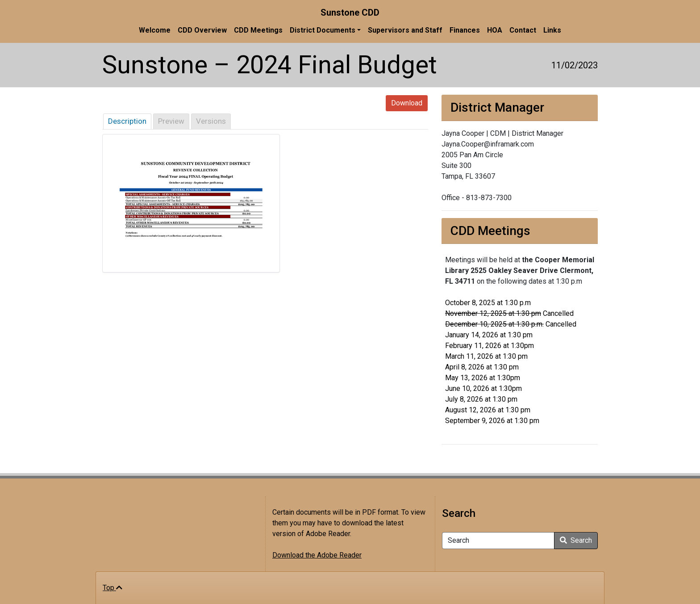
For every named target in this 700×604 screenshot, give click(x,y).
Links (552, 30)
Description (127, 121)
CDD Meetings (258, 30)
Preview (171, 121)
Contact (523, 30)
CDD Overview (202, 30)
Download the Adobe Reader (317, 555)
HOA (495, 30)
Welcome (155, 30)
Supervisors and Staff (405, 30)
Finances (465, 30)
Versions (211, 121)
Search (576, 540)
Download (407, 103)
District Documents (323, 30)
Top (112, 588)
